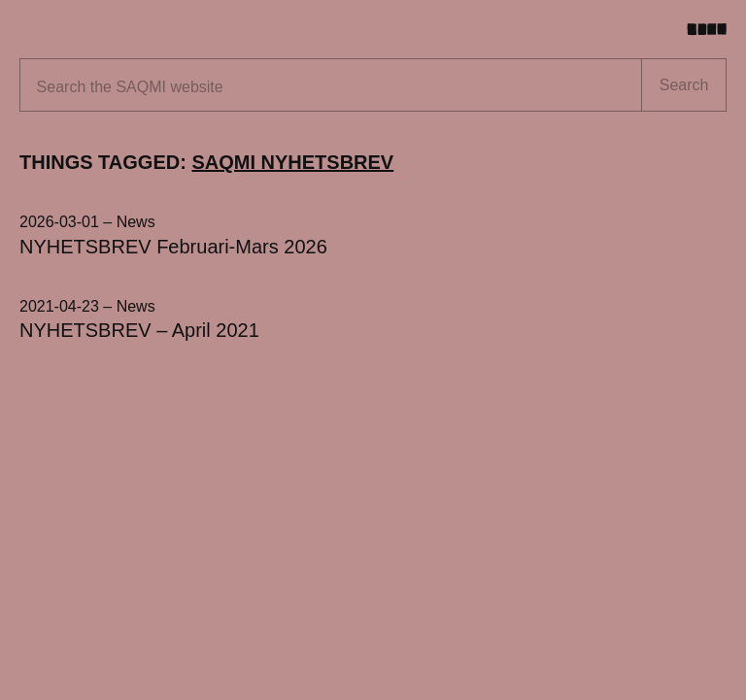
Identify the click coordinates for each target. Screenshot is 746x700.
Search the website (130, 87)
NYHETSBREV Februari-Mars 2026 (173, 247)
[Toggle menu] (714, 29)
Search (684, 85)
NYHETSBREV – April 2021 (139, 330)
